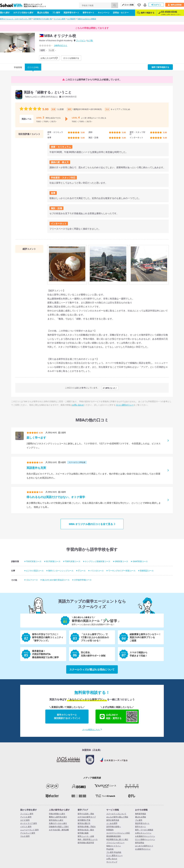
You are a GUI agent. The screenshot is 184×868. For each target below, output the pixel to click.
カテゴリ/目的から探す (23, 13)
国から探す (5, 13)
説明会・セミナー (121, 13)
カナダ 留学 (25, 820)
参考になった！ (110, 388)
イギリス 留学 (26, 827)
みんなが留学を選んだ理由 (117, 817)
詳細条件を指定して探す (59, 827)
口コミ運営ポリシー (125, 405)
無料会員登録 (175, 5)
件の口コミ (61, 45)
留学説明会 (140, 843)
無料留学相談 (141, 814)
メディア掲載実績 (92, 778)
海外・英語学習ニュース (88, 839)
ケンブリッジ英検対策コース (98, 561)
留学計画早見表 (113, 820)
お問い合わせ (78, 405)
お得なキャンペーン (143, 833)
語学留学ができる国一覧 (43, 19)
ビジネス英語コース (35, 571)
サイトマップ (112, 862)
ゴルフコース (32, 580)
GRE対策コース (121, 561)
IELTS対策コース (53, 561)
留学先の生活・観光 (86, 830)
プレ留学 (56, 13)
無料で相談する (146, 13)
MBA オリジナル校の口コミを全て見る (92, 524)
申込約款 (110, 849)
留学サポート (89, 13)
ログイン (156, 5)
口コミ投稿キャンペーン (145, 839)
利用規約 (110, 830)
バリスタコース (97, 571)
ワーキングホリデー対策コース (122, 571)
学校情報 (18, 67)
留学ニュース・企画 (86, 836)
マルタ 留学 (25, 836)
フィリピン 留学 (27, 814)
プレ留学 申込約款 (114, 852)
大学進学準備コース (83, 580)
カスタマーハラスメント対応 (118, 833)
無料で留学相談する (160, 67)
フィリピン (81, 40)
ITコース (82, 571)
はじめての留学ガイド (144, 846)
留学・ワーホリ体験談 (144, 830)
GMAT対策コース (140, 561)
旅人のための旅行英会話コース (56, 580)
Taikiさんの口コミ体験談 (87, 19)
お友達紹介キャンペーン (145, 836)
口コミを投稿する (71, 58)
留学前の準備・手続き (87, 827)
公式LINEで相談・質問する (118, 717)
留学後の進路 (83, 833)
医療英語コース (147, 571)
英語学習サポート (71, 13)
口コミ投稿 (128, 5)
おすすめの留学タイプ (87, 817)
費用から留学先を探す (58, 817)
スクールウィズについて (116, 814)
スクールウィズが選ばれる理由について (92, 669)
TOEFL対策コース (73, 561)
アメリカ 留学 (26, 817)
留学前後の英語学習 (86, 843)
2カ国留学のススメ (143, 849)
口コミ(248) (33, 67)
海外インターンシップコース (61, 571)
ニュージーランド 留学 (29, 830)
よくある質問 (112, 823)
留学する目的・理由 (86, 814)
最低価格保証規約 (114, 836)
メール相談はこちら (92, 729)
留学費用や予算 (84, 820)
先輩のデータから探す (58, 823)
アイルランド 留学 (28, 833)
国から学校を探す (29, 810)
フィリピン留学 (60, 19)
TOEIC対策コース (34, 561)
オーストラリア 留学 (29, 823)
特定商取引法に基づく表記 (117, 839)
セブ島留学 (71, 19)
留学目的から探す (56, 820)
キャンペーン (104, 13)
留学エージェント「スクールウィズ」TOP (16, 19)
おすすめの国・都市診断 (59, 830)
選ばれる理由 (43, 13)
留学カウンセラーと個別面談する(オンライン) (67, 716)
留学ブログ (83, 810)
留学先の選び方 (84, 823)
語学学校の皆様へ (114, 827)
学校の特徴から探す (57, 814)
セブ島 (90, 40)
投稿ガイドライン (114, 846)
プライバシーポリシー (115, 843)
